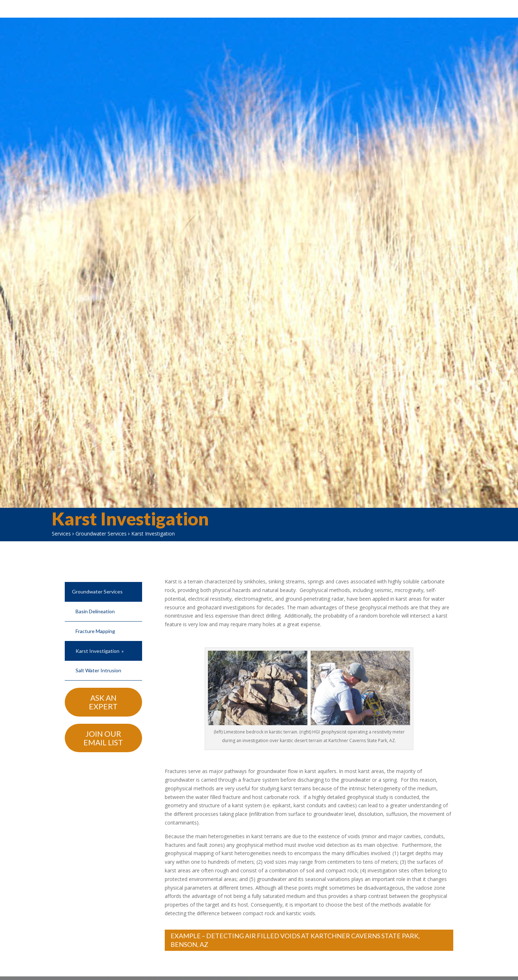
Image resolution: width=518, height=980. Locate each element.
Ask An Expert (103, 710)
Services (61, 541)
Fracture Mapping (95, 639)
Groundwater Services (101, 541)
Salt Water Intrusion (98, 678)
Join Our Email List (103, 746)
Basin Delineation (95, 619)
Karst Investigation (97, 658)
